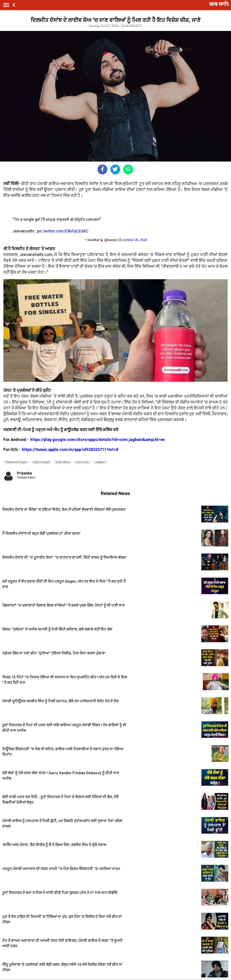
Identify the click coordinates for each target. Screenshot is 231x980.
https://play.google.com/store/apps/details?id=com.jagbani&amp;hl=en (98, 440)
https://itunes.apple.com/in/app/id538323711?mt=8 (70, 449)
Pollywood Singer (16, 462)
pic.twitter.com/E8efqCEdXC (63, 231)
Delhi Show (63, 462)
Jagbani (100, 462)
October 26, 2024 (135, 240)
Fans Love (82, 462)
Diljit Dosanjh (41, 462)
